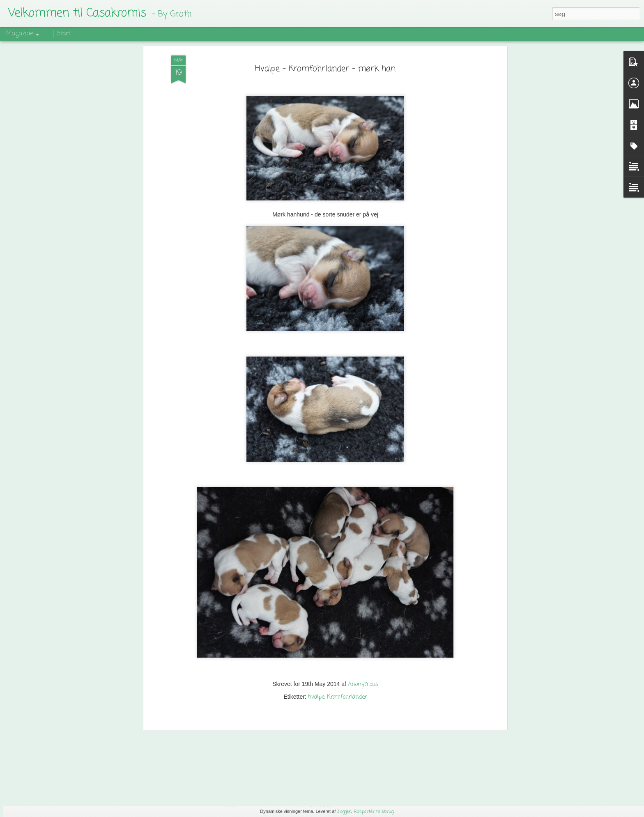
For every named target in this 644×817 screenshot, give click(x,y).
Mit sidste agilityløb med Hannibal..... (201, 750)
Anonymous (363, 621)
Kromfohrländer (347, 634)
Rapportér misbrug (374, 812)
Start (64, 34)
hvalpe (316, 634)
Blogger (344, 812)
